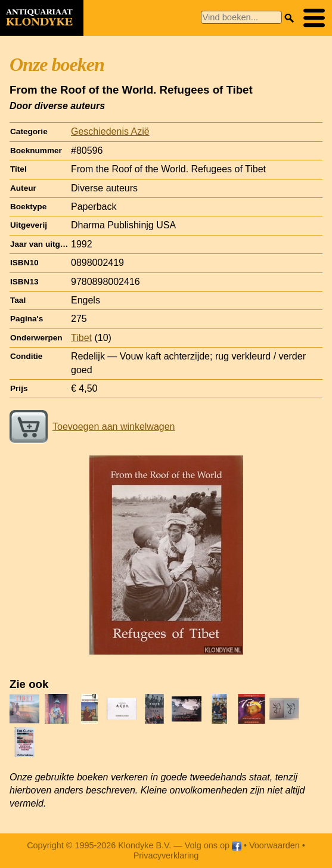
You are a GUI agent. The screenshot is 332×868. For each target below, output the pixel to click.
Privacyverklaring (166, 855)
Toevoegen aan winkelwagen (92, 427)
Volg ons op (213, 845)
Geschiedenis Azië (110, 131)
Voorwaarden (274, 845)
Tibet (81, 338)
